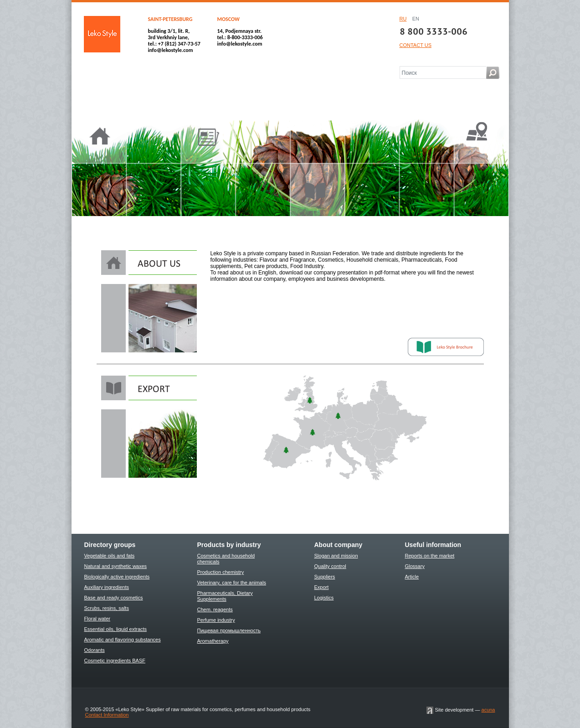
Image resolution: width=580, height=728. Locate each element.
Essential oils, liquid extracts (116, 629)
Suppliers (325, 577)
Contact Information (107, 715)
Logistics (324, 598)
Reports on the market (430, 556)
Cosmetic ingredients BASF (115, 661)
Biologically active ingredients (117, 577)
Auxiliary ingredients (107, 587)
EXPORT (149, 388)
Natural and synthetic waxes (116, 566)
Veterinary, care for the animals (232, 583)
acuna (488, 710)
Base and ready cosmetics (114, 598)
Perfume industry (216, 620)
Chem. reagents (215, 609)
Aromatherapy (213, 641)
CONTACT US (416, 45)
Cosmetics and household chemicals (226, 559)
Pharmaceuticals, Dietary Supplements (225, 596)
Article (412, 577)
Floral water (97, 619)
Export (322, 587)
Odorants (95, 650)
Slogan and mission (336, 556)
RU (403, 19)
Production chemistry (221, 572)
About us (154, 263)
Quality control (330, 566)
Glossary (415, 566)
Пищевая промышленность (229, 630)
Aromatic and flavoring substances (123, 640)
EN (416, 19)
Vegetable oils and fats (110, 556)
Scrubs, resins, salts (107, 608)
